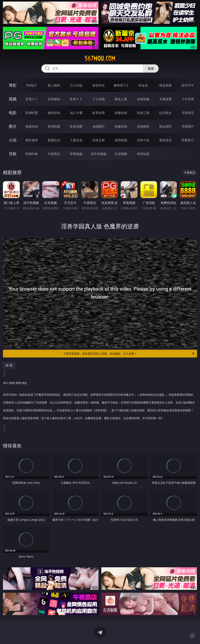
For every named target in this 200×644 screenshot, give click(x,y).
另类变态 (188, 113)
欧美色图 (76, 126)
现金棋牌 (165, 85)
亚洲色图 (54, 126)
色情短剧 (143, 154)
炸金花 (143, 85)
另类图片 (188, 126)
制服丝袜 (121, 113)
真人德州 (54, 85)
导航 (13, 154)
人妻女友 (76, 140)
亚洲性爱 (32, 113)
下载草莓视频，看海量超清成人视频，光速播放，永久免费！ (129, 354)
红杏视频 (121, 154)
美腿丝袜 (121, 126)
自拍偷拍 (54, 99)
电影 (13, 113)
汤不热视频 (99, 154)
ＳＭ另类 (188, 99)
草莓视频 (76, 154)
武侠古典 (99, 140)
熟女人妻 (121, 99)
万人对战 (76, 85)
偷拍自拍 (54, 113)
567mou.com (100, 59)
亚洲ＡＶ (32, 99)
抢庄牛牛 (188, 85)
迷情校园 (121, 140)
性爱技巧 (188, 140)
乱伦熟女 (165, 113)
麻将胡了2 (121, 85)
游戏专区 (99, 85)
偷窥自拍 (32, 126)
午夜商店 (54, 154)
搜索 (151, 68)
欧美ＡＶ (76, 99)
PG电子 (32, 85)
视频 (13, 99)
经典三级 (143, 113)
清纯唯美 (143, 126)
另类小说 (143, 140)
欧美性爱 (99, 113)
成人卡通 (76, 113)
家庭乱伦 (54, 140)
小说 (13, 140)
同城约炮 (32, 154)
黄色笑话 (165, 140)
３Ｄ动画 (99, 99)
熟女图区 (165, 126)
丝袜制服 (143, 99)
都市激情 (32, 140)
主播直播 (165, 99)
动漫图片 (99, 126)
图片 (13, 126)
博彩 (13, 85)
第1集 (9, 365)
